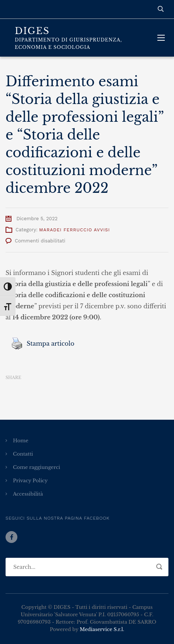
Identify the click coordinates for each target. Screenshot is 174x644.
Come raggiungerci (37, 467)
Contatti (23, 454)
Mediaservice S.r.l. (102, 629)
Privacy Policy (30, 481)
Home (21, 441)
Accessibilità (28, 494)
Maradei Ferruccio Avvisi (75, 230)
